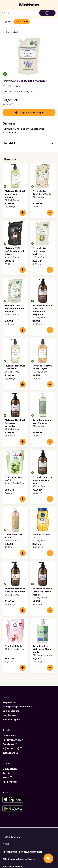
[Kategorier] (6, 5)
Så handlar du (11, 711)
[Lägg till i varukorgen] (23, 213)
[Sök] (5, 13)
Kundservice (10, 735)
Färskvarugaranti (13, 719)
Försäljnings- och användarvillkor (22, 852)
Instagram (10, 753)
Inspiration (9, 702)
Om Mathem (10, 769)
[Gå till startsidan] (29, 5)
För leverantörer (13, 740)
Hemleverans (10, 715)
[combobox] (22, 13)
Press (7, 777)
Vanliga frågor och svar (18, 706)
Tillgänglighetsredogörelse (19, 859)
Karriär (8, 773)
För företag (10, 782)
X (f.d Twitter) (12, 748)
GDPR (6, 844)
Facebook (10, 744)
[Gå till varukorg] (47, 13)
